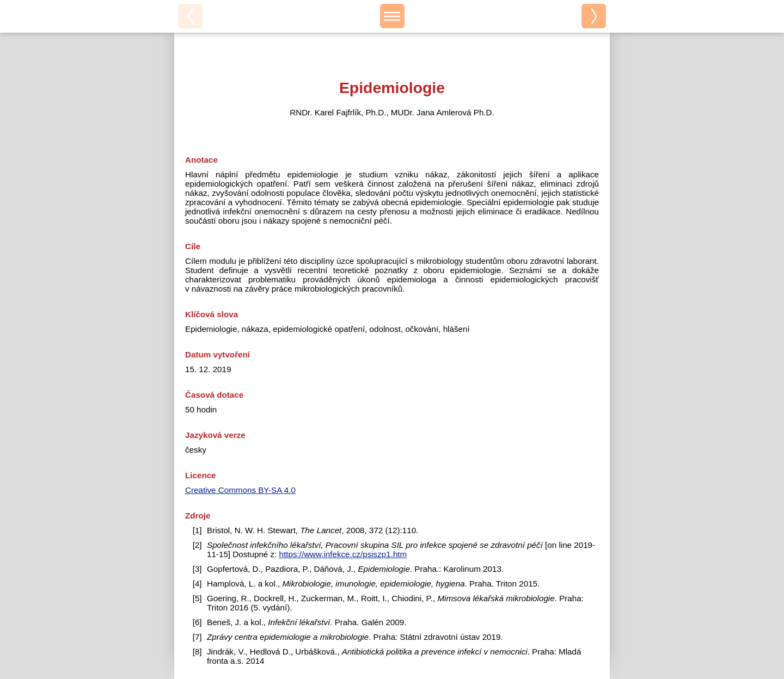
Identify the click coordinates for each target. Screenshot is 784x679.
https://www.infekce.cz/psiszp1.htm (343, 554)
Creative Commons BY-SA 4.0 (240, 490)
